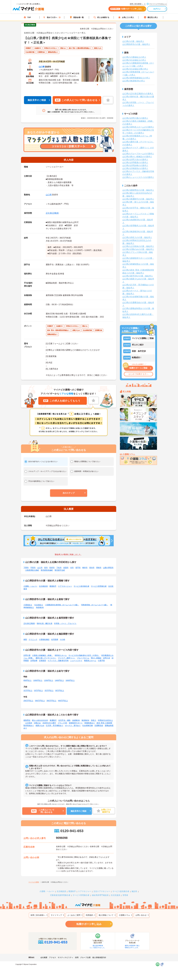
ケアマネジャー (85, 891)
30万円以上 (60, 690)
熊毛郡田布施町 (47, 570)
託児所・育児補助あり (55, 725)
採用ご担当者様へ (38, 915)
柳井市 (85, 568)
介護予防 (101, 661)
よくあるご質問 (74, 915)
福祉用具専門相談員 (100, 895)
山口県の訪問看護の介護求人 (135, 163)
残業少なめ (40, 725)
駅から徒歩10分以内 (40, 720)
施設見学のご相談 (37, 100)
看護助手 (53, 586)
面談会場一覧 (77, 17)
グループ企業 (85, 957)
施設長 (134, 891)
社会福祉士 (39, 605)
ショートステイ (76, 661)
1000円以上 (38, 680)
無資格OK (40, 607)
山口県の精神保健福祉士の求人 (136, 78)
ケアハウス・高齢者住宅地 (58, 661)
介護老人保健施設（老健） (43, 655)
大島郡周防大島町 (32, 570)
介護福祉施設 (44, 639)
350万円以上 (51, 701)
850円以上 (28, 680)
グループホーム (83, 658)
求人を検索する (101, 17)
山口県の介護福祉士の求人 (134, 57)
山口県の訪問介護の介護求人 (135, 118)
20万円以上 (39, 690)
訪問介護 (27, 655)
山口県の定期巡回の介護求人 (135, 168)
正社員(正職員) (52, 213)
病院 (25, 639)
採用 (77, 957)
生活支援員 (116, 895)
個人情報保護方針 (99, 957)
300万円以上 (40, 701)
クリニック (33, 639)
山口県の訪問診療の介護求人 (135, 165)
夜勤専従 (27, 720)
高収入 (94, 720)
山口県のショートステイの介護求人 (138, 177)
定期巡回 (43, 661)
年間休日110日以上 (105, 720)
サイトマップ (56, 915)
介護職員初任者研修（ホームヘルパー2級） (62, 605)
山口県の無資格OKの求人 (134, 81)
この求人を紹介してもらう (62, 401)
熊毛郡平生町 (60, 570)
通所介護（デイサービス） (46, 658)
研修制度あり (90, 723)
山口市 (40, 568)
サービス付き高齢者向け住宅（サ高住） (84, 655)
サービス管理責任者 (99, 586)
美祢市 (92, 568)
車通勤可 (53, 720)
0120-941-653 (69, 831)
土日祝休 (29, 723)
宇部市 (33, 568)
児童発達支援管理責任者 (60, 895)
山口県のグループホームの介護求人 (138, 154)
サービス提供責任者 (81, 586)
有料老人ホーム (61, 655)
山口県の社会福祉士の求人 (134, 60)
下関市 (26, 568)
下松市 (59, 568)
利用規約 (89, 915)
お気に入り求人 (126, 17)
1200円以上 (49, 680)
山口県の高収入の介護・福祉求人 (137, 237)
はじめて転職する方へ (138, 374)
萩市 (46, 568)
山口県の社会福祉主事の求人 (135, 69)
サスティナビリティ (66, 957)
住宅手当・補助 (64, 720)
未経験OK (76, 720)
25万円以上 (49, 690)
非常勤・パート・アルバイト (65, 623)
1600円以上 (70, 680)
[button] (69, 493)
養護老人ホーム (90, 661)
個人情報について (106, 915)
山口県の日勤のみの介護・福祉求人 (138, 249)
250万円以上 (28, 701)
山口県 (42, 67)
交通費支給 (99, 725)
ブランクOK (62, 723)
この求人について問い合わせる (76, 100)
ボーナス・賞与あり (73, 725)
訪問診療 (34, 661)
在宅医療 (55, 639)
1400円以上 (59, 680)
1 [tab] (97, 85)
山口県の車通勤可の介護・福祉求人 (138, 199)
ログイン (147, 10)
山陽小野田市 (108, 568)
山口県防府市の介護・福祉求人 (136, 44)
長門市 (78, 568)
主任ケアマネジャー (102, 891)
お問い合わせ (141, 915)
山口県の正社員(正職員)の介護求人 (138, 94)
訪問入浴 (107, 658)
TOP (27, 17)
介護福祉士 (28, 605)
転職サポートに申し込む (116, 10)
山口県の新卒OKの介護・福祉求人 (138, 276)
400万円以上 (63, 701)
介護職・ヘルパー (30, 586)
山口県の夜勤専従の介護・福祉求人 (138, 190)
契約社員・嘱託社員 (44, 623)
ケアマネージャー (65, 586)
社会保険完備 (88, 725)
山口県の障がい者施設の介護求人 (137, 157)
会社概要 (44, 957)
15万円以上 (28, 690)
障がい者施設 (96, 658)
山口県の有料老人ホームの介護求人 (138, 127)
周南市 (99, 568)
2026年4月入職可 (49, 723)
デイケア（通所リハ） (67, 658)
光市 (72, 568)
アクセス (53, 957)
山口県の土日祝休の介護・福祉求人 (138, 246)
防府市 (52, 568)
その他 (62, 639)
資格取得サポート (76, 723)
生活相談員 (43, 586)
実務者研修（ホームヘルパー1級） (95, 605)
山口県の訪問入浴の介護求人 (135, 160)
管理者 (125, 895)
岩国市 (66, 568)
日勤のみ (37, 723)
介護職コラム (124, 915)
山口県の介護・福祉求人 (133, 41)
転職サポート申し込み (89, 924)
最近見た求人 (151, 17)
